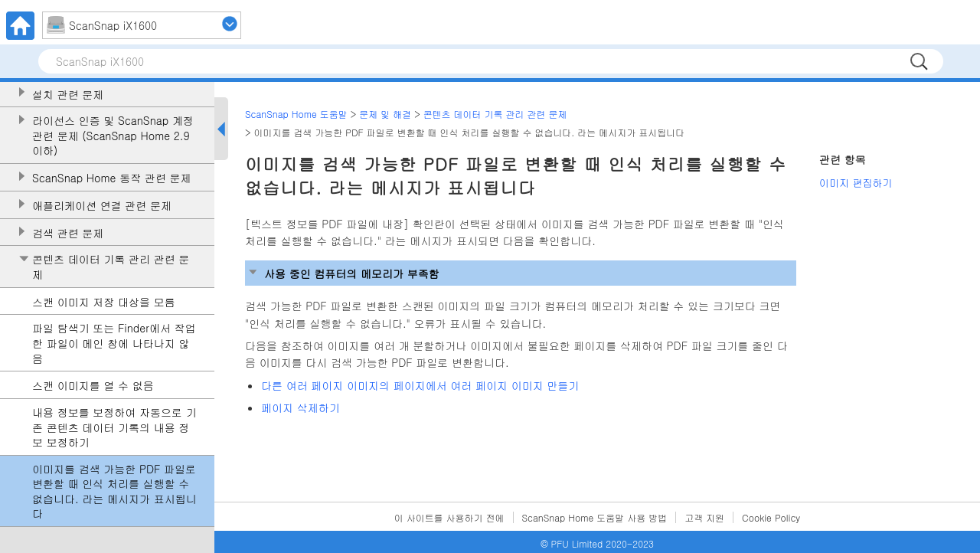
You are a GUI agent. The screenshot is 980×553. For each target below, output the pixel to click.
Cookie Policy (771, 517)
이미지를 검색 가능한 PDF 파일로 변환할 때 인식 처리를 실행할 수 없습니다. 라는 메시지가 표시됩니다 (114, 492)
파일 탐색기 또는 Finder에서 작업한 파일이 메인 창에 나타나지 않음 (114, 343)
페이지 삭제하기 (301, 407)
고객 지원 (704, 517)
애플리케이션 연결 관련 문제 (102, 206)
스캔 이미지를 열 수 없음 (93, 386)
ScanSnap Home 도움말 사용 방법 (595, 517)
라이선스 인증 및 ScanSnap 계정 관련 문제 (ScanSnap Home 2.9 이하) (113, 136)
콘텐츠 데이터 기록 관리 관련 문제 (111, 267)
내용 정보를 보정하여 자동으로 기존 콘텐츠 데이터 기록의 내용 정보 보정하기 (114, 427)
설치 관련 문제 (68, 95)
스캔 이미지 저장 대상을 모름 (104, 302)
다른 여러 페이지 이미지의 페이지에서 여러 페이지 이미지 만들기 (420, 385)
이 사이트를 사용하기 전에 (449, 517)
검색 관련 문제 (68, 233)
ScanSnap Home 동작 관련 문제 (112, 178)
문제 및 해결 (385, 114)
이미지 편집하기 (856, 183)
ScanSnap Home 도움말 (296, 114)
